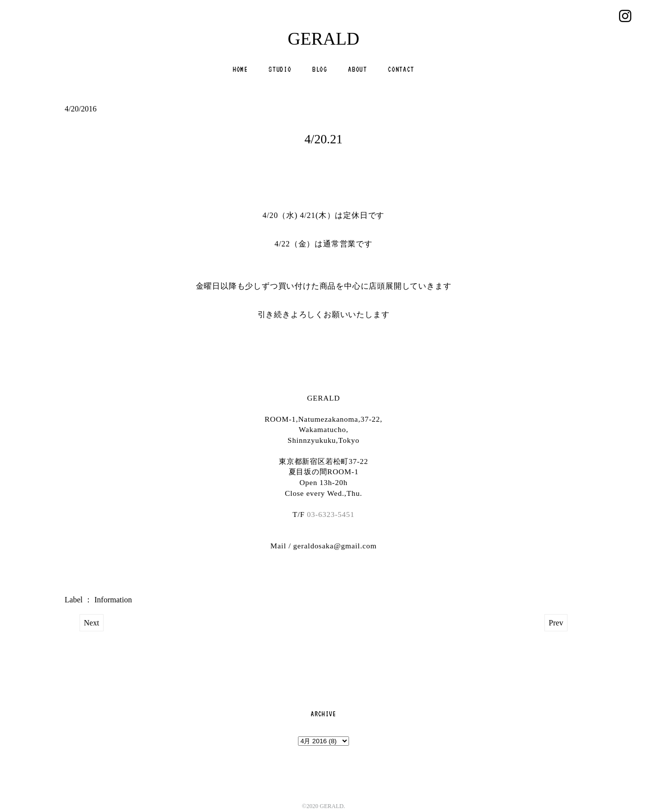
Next (92, 623)
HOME (240, 69)
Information (113, 600)
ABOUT (357, 69)
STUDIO (280, 69)
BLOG (320, 69)
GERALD (323, 39)
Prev (556, 623)
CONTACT (401, 69)
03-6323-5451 (331, 514)
